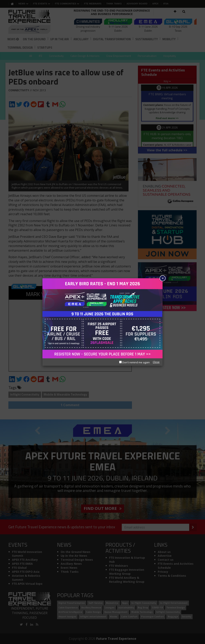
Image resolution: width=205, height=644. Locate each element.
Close (156, 362)
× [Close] (163, 278)
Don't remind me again (134, 362)
